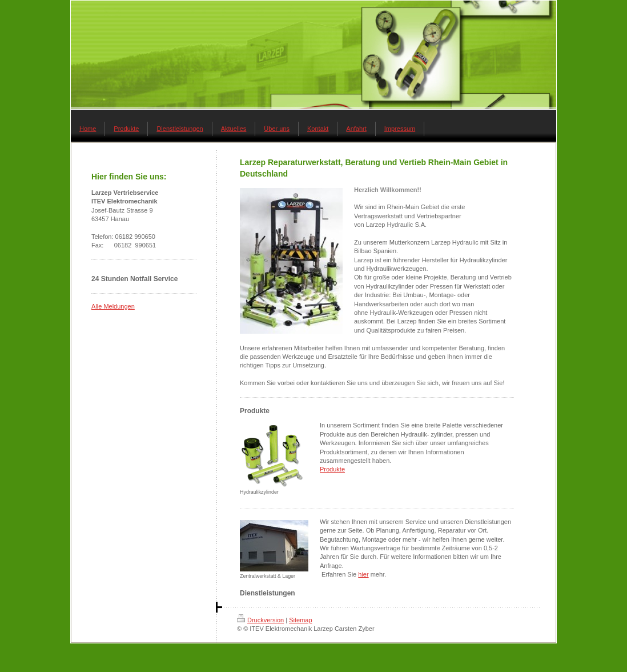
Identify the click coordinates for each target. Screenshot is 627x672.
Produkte (332, 469)
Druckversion (260, 620)
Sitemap (300, 620)
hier (363, 574)
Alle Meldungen (113, 306)
